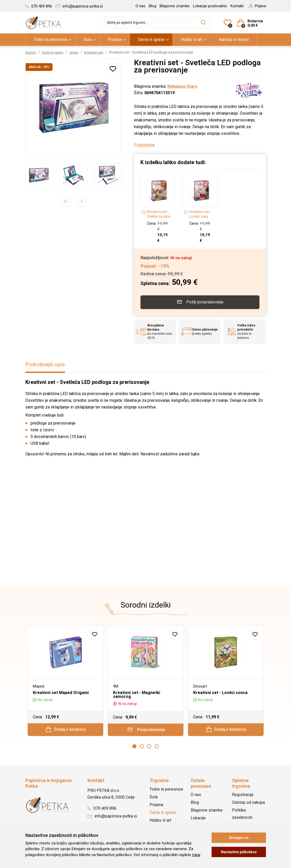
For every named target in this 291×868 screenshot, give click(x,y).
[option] (39, 175)
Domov (31, 52)
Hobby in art (192, 39)
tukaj (196, 855)
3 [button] (149, 748)
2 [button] (142, 748)
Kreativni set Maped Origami (61, 692)
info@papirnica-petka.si (112, 818)
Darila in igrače (151, 39)
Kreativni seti (99, 52)
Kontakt (237, 6)
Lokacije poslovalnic (210, 6)
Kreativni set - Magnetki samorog (137, 694)
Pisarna (115, 39)
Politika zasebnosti (242, 816)
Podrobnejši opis (47, 364)
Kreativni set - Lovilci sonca (220, 692)
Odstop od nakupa (248, 804)
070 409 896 (102, 810)
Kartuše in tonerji (234, 39)
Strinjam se (239, 838)
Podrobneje (144, 145)
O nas (140, 6)
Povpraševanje (146, 730)
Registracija (243, 796)
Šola (88, 39)
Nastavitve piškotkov (239, 852)
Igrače (78, 52)
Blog (152, 6)
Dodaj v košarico (66, 730)
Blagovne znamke (175, 6)
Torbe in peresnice (50, 39)
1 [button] (134, 748)
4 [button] (157, 748)
